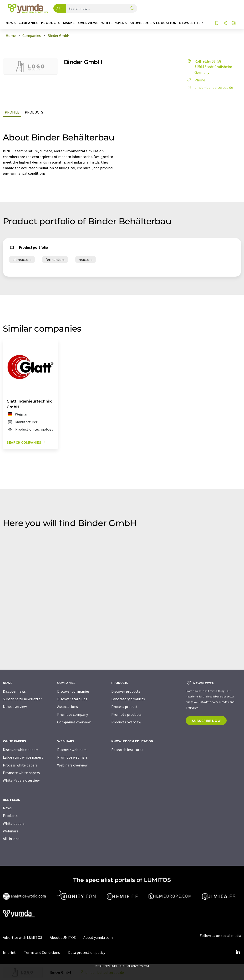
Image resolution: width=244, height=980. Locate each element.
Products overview (126, 722)
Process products (125, 706)
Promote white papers (21, 773)
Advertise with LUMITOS (23, 937)
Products (34, 112)
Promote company (73, 714)
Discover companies (73, 691)
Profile (12, 112)
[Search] (132, 9)
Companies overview (74, 722)
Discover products (126, 691)
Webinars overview (72, 765)
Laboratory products (128, 699)
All (58, 8)
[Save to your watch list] (217, 23)
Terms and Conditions (42, 952)
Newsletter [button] (191, 23)
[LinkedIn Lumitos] (238, 952)
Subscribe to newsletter (22, 699)
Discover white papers (21, 750)
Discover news (14, 691)
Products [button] (51, 23)
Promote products (126, 714)
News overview (15, 706)
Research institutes (127, 750)
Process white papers (20, 765)
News (7, 808)
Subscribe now (206, 721)
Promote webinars (72, 757)
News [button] (11, 23)
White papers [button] (114, 23)
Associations (68, 706)
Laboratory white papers (23, 757)
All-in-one (11, 839)
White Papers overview (21, 780)
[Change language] (234, 23)
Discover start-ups (72, 699)
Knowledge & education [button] (153, 23)
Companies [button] (29, 23)
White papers (14, 823)
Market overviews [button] (81, 23)
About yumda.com (98, 937)
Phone (196, 80)
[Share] (225, 23)
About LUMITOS (63, 937)
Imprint (9, 952)
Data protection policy (87, 952)
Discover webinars (72, 750)
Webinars (10, 831)
